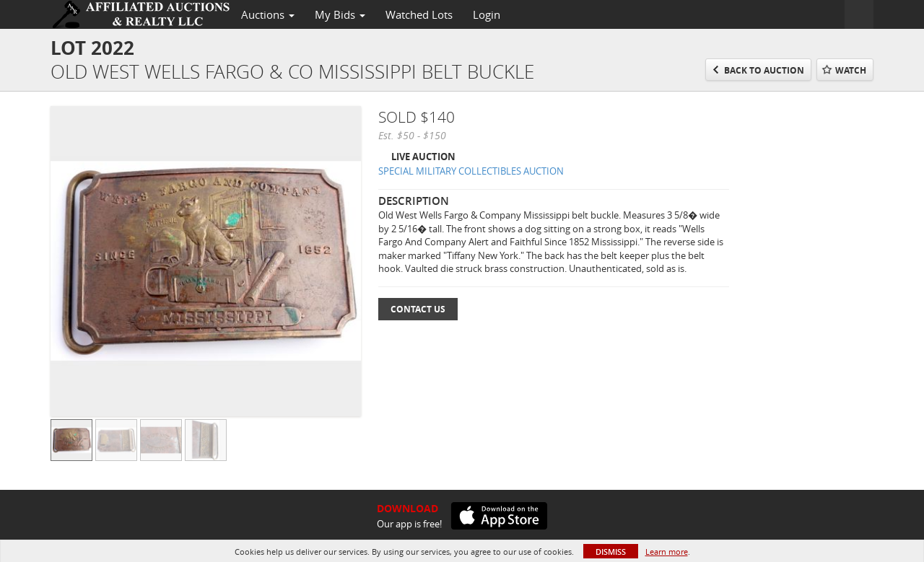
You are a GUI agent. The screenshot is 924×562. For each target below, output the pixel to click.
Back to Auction (764, 70)
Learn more (667, 552)
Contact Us (418, 309)
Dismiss (611, 552)
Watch (851, 70)
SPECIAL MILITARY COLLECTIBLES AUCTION (471, 171)
